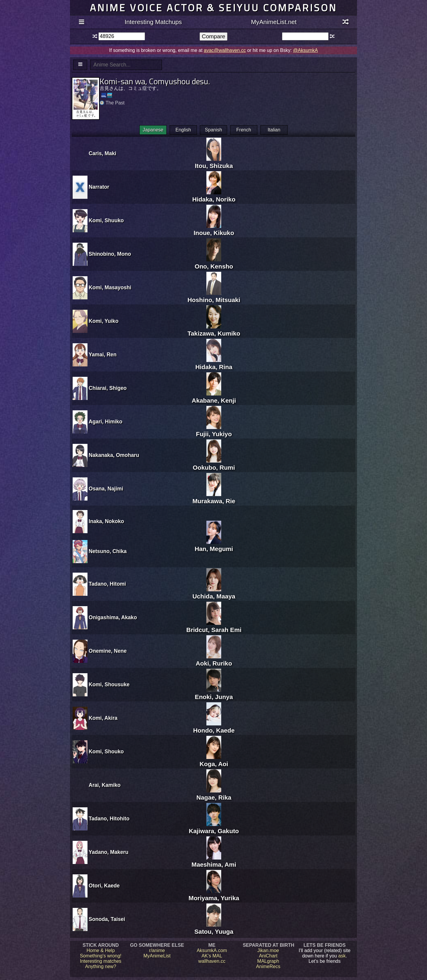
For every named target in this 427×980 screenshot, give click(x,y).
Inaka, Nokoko (106, 521)
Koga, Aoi (214, 760)
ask (342, 956)
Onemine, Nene (108, 651)
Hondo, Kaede (214, 727)
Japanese (153, 130)
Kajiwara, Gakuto (214, 827)
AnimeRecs (268, 967)
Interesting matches (101, 961)
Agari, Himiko (105, 422)
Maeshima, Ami (214, 861)
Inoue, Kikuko (214, 229)
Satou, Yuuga (214, 928)
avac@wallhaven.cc (225, 50)
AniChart (268, 956)
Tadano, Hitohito (109, 819)
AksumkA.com (212, 950)
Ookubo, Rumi (214, 464)
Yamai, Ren (103, 355)
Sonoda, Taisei (107, 919)
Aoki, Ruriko (214, 660)
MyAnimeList (157, 956)
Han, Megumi (214, 545)
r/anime (157, 950)
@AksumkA (305, 50)
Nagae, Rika (214, 794)
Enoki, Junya (214, 693)
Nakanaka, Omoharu (114, 455)
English (183, 130)
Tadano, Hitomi (107, 584)
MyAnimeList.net (274, 22)
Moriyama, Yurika (214, 894)
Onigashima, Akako (113, 617)
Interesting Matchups (153, 22)
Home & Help (101, 950)
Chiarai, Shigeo (108, 388)
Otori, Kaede (104, 886)
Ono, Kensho (214, 263)
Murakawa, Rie (214, 497)
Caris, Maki (102, 153)
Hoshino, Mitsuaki (214, 296)
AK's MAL (212, 956)
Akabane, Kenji (214, 397)
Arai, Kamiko (105, 785)
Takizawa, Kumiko (214, 330)
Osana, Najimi (106, 489)
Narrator (99, 187)
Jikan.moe (268, 950)
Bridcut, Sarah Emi (214, 626)
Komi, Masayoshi (110, 288)
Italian (274, 130)
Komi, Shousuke (109, 684)
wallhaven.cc (212, 961)
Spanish (213, 130)
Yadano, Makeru (109, 852)
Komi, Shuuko (106, 220)
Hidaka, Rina (214, 363)
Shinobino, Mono (110, 254)
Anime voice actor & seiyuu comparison (213, 8)
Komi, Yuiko (103, 321)
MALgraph (268, 961)
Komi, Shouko (106, 752)
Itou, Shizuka (214, 162)
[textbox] (122, 36)
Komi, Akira (103, 718)
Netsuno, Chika (108, 551)
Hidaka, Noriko (214, 196)
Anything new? (101, 967)
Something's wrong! (101, 956)
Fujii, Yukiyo (214, 430)
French (244, 130)
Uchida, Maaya (214, 593)
